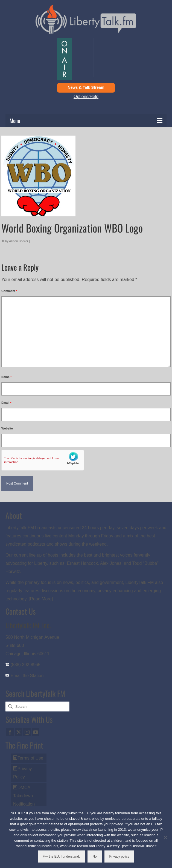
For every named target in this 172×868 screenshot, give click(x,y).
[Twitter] (19, 732)
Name (6, 377)
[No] (165, 837)
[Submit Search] (10, 707)
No (94, 856)
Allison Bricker (19, 241)
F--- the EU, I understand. (61, 856)
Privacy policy (119, 856)
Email (6, 403)
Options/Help (86, 97)
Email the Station (27, 676)
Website (7, 428)
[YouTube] (36, 732)
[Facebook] (10, 732)
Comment (9, 291)
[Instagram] (27, 732)
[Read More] (41, 599)
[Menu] (86, 121)
